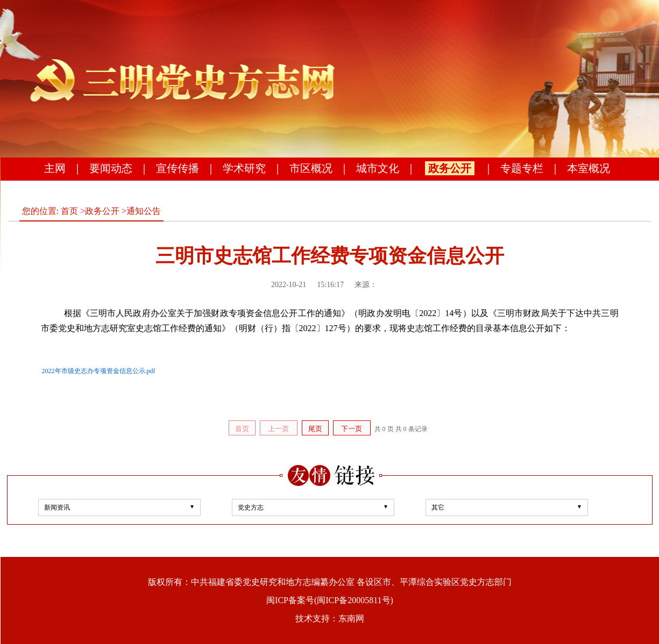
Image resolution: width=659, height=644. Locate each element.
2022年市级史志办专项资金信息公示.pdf (99, 371)
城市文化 (378, 168)
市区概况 (311, 168)
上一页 (278, 429)
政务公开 (450, 168)
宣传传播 (178, 168)
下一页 (352, 429)
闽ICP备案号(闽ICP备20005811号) (330, 600)
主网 (55, 168)
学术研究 (244, 168)
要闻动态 (111, 168)
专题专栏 (522, 168)
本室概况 (589, 168)
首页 (69, 211)
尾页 (315, 429)
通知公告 (144, 211)
